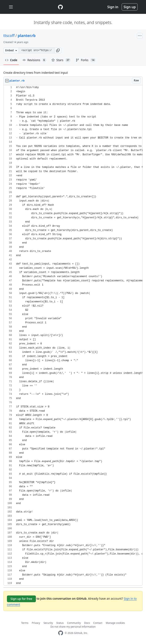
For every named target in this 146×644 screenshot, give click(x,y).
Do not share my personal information (73, 627)
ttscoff (9, 36)
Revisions (34, 60)
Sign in (113, 7)
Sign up (130, 7)
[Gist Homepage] (60, 7)
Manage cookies (115, 623)
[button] (58, 50)
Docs (87, 623)
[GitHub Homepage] (61, 633)
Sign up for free (21, 599)
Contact (98, 623)
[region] (73, 335)
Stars (61, 60)
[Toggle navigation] (11, 7)
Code (11, 60)
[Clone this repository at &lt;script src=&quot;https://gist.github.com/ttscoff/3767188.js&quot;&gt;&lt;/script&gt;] (36, 50)
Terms (25, 623)
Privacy (36, 623)
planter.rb (27, 36)
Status (60, 623)
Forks (86, 60)
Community (74, 623)
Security (48, 623)
